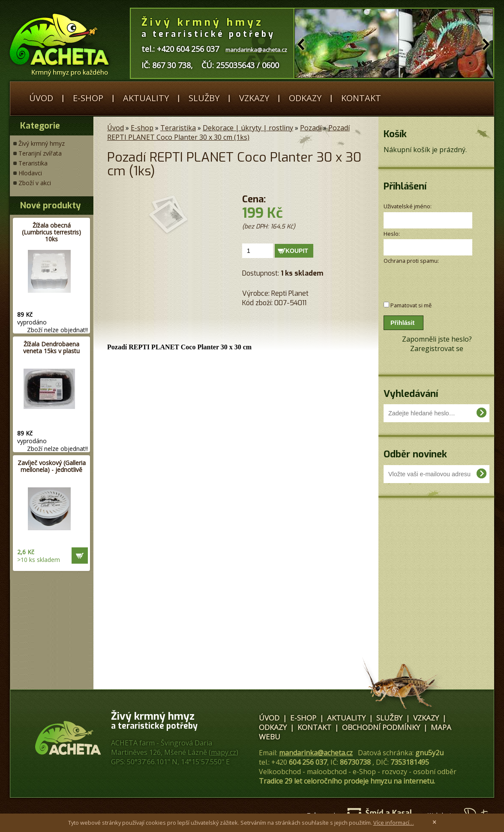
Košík (395, 134)
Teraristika (33, 163)
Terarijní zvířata (40, 153)
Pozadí (311, 128)
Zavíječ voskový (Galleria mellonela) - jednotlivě (52, 466)
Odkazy (305, 98)
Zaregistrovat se (437, 348)
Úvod (41, 98)
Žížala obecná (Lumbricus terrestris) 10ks (51, 232)
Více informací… (394, 823)
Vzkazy (254, 98)
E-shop (88, 98)
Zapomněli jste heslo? (437, 339)
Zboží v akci (35, 183)
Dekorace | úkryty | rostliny (248, 128)
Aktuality (146, 98)
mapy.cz (223, 752)
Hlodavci (30, 173)
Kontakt (361, 98)
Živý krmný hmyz (42, 143)
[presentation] (429, 278)
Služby (204, 98)
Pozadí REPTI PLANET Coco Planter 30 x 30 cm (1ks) (228, 132)
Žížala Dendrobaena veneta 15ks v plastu (51, 347)
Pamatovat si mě (411, 305)
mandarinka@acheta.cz (316, 753)
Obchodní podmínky (381, 727)
